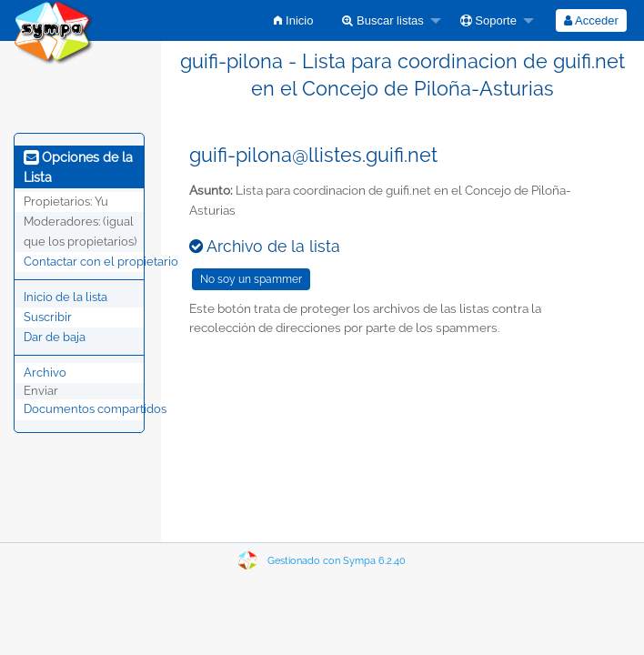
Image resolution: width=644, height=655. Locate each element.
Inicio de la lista (65, 297)
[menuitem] (293, 20)
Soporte (488, 20)
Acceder (591, 20)
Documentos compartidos (95, 409)
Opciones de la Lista (78, 167)
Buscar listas (382, 20)
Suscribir (48, 317)
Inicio (293, 20)
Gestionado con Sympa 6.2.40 (337, 561)
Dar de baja (55, 337)
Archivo (45, 373)
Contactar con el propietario (101, 262)
